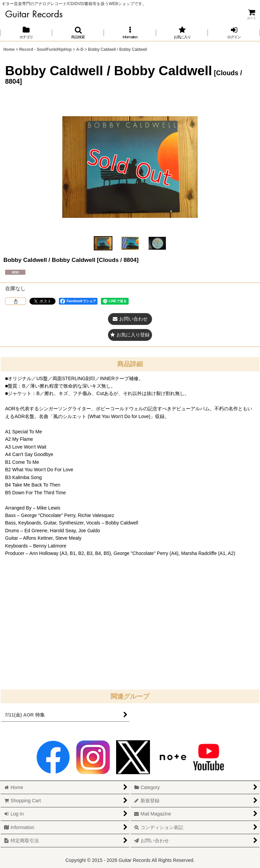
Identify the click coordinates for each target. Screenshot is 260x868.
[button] (78, 33)
